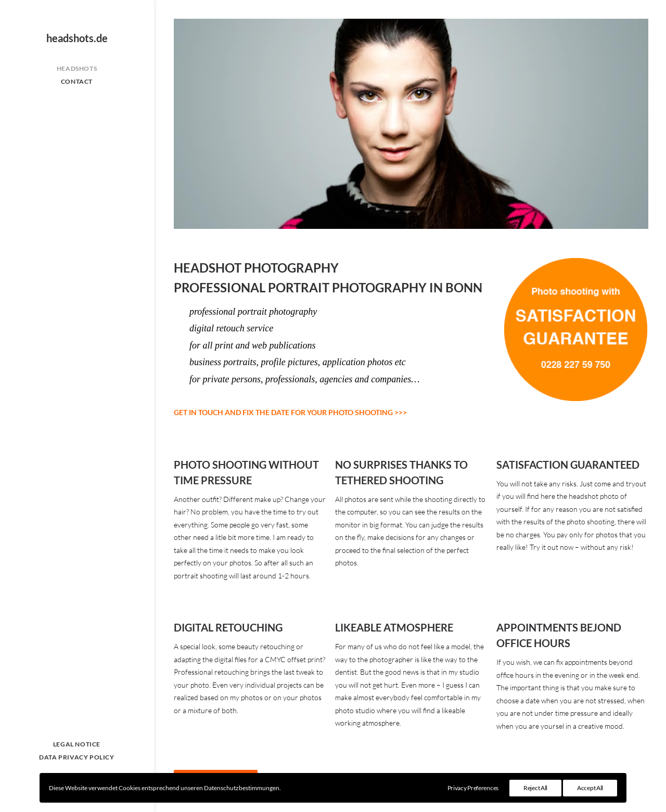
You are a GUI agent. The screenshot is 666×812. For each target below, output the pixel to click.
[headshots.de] (77, 38)
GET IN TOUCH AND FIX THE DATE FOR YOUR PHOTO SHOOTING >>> (290, 412)
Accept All (590, 788)
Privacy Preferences (473, 788)
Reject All (535, 788)
